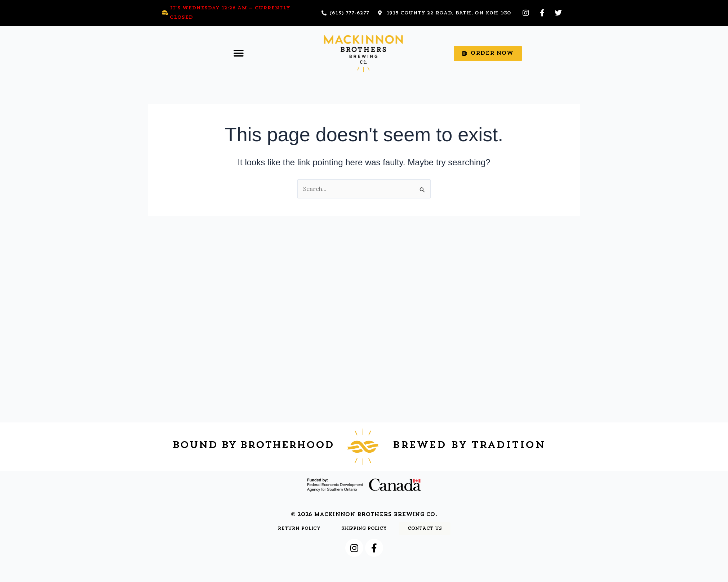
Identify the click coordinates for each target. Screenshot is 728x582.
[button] (239, 53)
